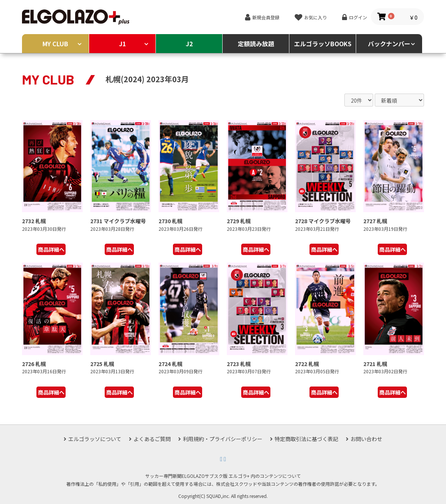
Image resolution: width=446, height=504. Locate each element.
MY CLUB (55, 44)
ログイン (358, 17)
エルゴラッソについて (95, 439)
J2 (189, 44)
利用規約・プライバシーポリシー (223, 439)
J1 (122, 44)
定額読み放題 (256, 44)
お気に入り (316, 17)
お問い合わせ (366, 439)
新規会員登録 (266, 17)
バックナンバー (389, 44)
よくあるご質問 (152, 439)
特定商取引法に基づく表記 (306, 439)
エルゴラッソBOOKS (323, 44)
